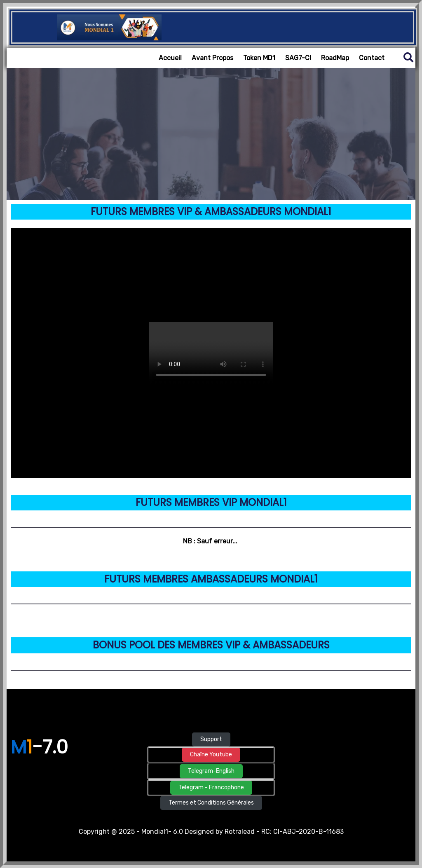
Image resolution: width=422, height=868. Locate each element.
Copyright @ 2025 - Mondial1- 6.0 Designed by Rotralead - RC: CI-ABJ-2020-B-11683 (211, 832)
